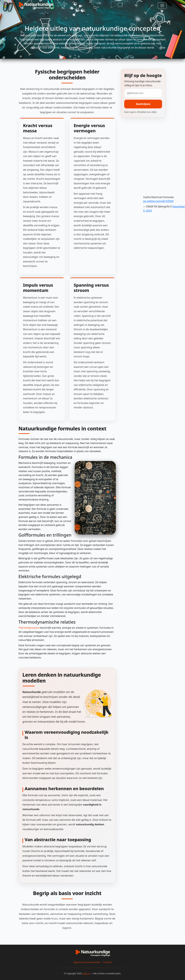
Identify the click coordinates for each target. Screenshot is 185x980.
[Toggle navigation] (162, 6)
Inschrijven (143, 104)
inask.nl (86, 973)
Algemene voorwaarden (87, 962)
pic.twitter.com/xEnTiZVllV (158, 201)
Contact (107, 962)
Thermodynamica (29, 628)
